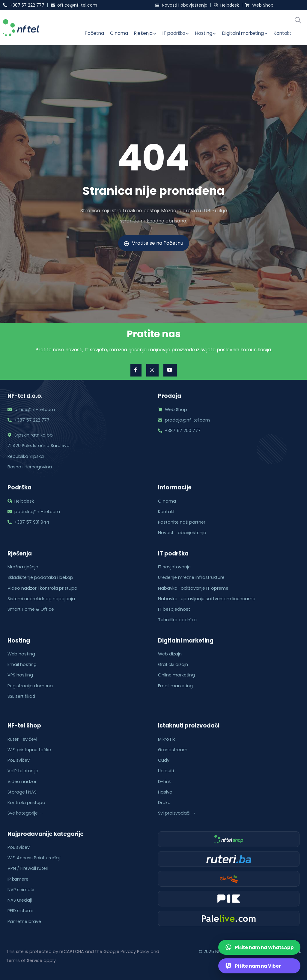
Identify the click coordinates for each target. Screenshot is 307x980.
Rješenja (145, 33)
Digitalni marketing (245, 33)
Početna (94, 33)
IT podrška (176, 33)
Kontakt (283, 33)
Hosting (206, 33)
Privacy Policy (135, 951)
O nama (119, 33)
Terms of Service (24, 960)
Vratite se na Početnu (154, 243)
